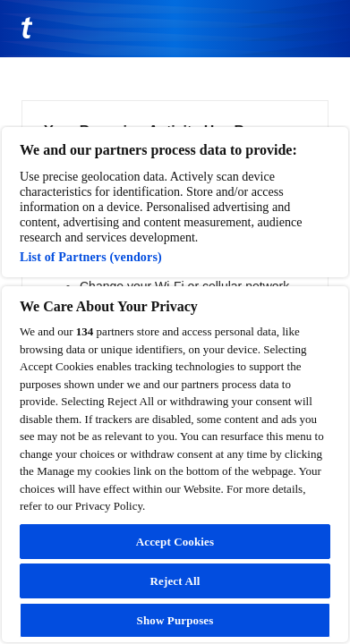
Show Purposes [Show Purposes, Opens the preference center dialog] (175, 620)
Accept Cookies (175, 542)
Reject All (175, 581)
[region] (175, 385)
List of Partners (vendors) (91, 257)
